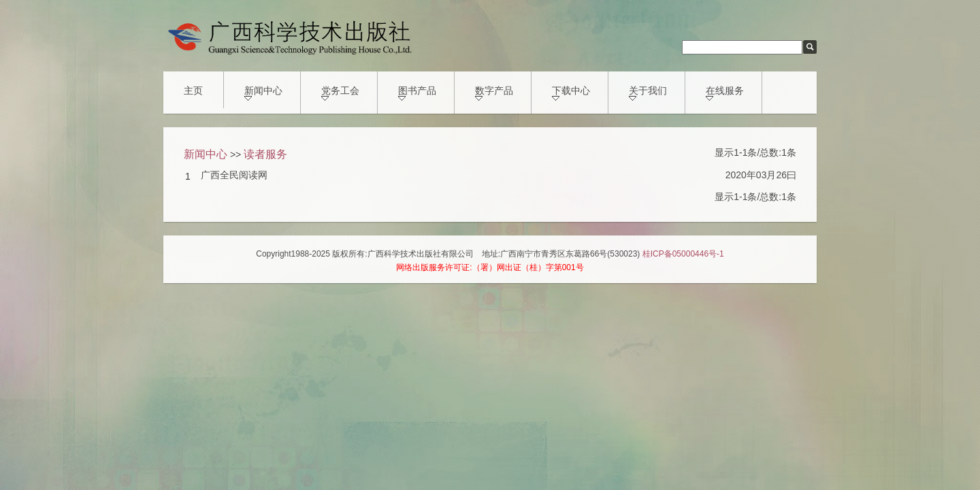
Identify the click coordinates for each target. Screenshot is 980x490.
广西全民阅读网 (234, 175)
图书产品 (417, 93)
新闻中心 (263, 93)
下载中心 (571, 93)
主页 (193, 91)
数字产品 (494, 93)
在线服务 (725, 93)
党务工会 (340, 93)
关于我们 (648, 93)
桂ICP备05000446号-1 (683, 254)
